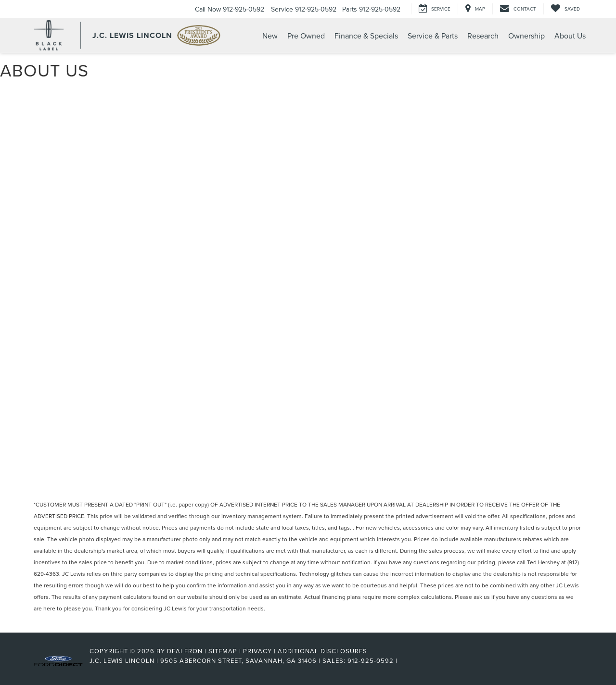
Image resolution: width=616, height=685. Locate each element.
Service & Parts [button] (433, 36)
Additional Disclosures (322, 651)
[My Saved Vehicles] (565, 9)
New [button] (270, 36)
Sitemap (223, 651)
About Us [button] (570, 36)
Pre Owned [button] (306, 36)
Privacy (257, 651)
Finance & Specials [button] (366, 36)
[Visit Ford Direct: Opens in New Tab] (403, 660)
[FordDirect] (58, 660)
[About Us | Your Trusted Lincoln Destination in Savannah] (308, 277)
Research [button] (483, 36)
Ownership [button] (526, 36)
